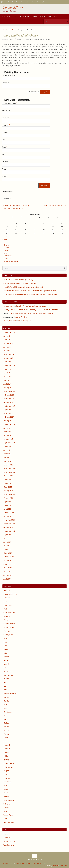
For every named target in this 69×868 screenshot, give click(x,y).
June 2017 (7, 413)
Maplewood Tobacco (11, 694)
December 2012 (9, 520)
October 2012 (8, 527)
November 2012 (9, 524)
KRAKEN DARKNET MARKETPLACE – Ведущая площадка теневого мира (30, 294)
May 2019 (7, 380)
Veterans (7, 804)
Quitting (6, 760)
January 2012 (8, 561)
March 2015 (8, 461)
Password (5, 83)
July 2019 (7, 373)
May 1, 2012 (21, 39)
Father (6, 653)
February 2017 (9, 417)
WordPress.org (9, 845)
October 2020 (8, 358)
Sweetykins (7, 782)
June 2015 (7, 454)
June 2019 (7, 377)
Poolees (6, 752)
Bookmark (8, 199)
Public (6, 756)
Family (6, 649)
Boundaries (7, 605)
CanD (5, 609)
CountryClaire (13, 7)
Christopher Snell (10, 321)
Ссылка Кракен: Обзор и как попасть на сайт (20, 283)
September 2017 (9, 406)
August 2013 (8, 505)
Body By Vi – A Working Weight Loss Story (31, 306)
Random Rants (9, 763)
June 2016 (7, 432)
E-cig (5, 642)
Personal (47, 39)
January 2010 (8, 575)
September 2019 (9, 366)
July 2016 (7, 428)
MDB (5, 705)
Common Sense (9, 624)
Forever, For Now (21, 317)
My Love (6, 727)
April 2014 (7, 483)
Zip (4, 154)
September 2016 (9, 424)
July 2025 (7, 336)
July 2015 (7, 450)
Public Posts (16, 2)
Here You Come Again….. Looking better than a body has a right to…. (16, 207)
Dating (6, 638)
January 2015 (8, 465)
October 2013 (8, 498)
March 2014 (8, 487)
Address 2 (6, 133)
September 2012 (9, 531)
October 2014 (8, 476)
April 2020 (7, 362)
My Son (6, 730)
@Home (3, 2)
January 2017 (8, 421)
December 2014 (9, 469)
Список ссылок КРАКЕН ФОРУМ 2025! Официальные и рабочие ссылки (30, 291)
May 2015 (7, 457)
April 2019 (7, 384)
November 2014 (9, 472)
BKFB (6, 602)
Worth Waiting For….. (26, 321)
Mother (6, 719)
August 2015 (8, 447)
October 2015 (8, 439)
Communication (9, 627)
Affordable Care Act (10, 594)
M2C (9, 2)
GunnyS (6, 664)
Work (5, 819)
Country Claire (11, 30)
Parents (6, 738)
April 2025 (7, 340)
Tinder (6, 793)
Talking (6, 786)
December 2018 (9, 391)
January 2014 (8, 491)
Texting (6, 789)
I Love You (7, 671)
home (5, 668)
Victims (6, 808)
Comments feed (9, 841)
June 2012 (7, 542)
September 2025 (9, 332)
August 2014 (8, 480)
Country (5, 162)
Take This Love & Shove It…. (55, 206)
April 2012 (7, 549)
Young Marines (9, 822)
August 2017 (8, 410)
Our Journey (8, 734)
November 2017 (9, 399)
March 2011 (8, 568)
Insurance (7, 679)
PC (5, 741)
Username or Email (9, 76)
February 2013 (9, 513)
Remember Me (34, 92)
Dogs (6, 251)
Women (6, 811)
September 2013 (9, 502)
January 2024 (8, 344)
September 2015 (9, 443)
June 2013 (7, 509)
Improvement (8, 675)
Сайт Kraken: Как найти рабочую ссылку (18, 280)
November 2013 (9, 494)
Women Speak (9, 815)
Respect (6, 771)
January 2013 (8, 516)
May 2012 (7, 546)
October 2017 (8, 402)
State (4, 147)
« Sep (5, 239)
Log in (6, 834)
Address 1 (6, 125)
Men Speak (7, 712)
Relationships (8, 767)
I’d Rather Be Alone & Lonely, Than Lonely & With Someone (37, 310)
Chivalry (6, 620)
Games (6, 660)
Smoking (7, 778)
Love (5, 683)
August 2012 (8, 535)
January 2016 (8, 435)
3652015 (7, 591)
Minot (5, 716)
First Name (6, 110)
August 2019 (8, 369)
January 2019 (8, 388)
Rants (23, 2)
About (7, 248)
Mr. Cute (41, 39)
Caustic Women (9, 613)
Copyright (7, 631)
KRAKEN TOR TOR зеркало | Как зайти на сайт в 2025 (23, 287)
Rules (5, 774)
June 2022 (7, 347)
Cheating (7, 616)
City (4, 140)
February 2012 (9, 557)
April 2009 (7, 579)
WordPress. (63, 866)
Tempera (55, 866)
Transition (7, 797)
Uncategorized (9, 800)
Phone (5, 169)
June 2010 (7, 572)
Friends (6, 657)
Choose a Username (10, 103)
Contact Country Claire (34, 2)
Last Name (6, 118)
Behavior (7, 598)
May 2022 (7, 351)
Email (4, 176)
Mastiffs (6, 701)
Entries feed (8, 838)
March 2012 (8, 553)
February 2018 (9, 395)
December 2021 (9, 355)
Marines (6, 697)
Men (5, 708)
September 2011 (9, 564)
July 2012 (7, 538)
